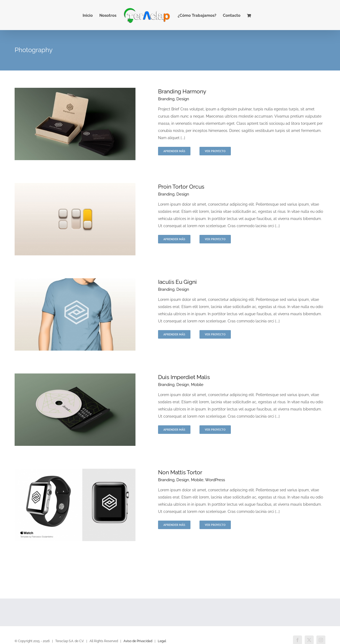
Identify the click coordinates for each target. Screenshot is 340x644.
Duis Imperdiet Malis (184, 377)
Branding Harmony (182, 91)
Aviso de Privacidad (138, 641)
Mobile (197, 385)
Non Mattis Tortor (180, 472)
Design (183, 99)
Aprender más (174, 151)
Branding (166, 99)
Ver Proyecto (215, 151)
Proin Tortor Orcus (181, 187)
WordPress (215, 480)
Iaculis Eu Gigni (177, 282)
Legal (162, 641)
